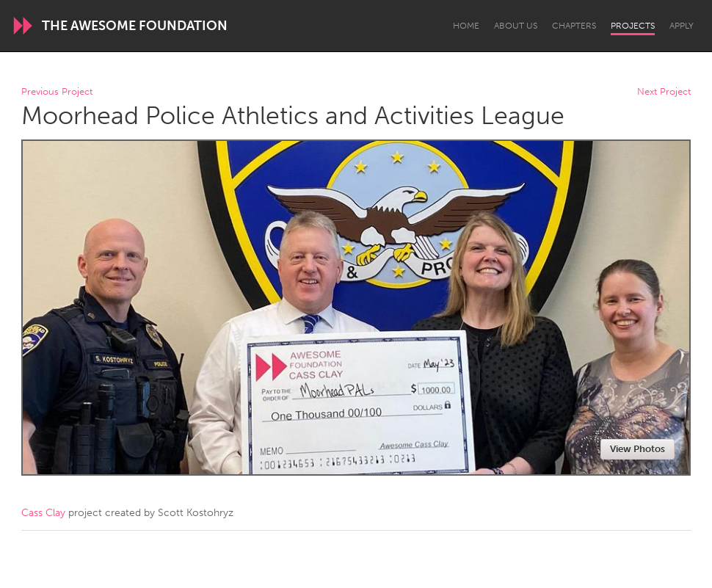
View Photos (637, 449)
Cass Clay (43, 513)
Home (466, 26)
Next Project (664, 92)
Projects (633, 26)
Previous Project (57, 92)
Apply (682, 26)
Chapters (574, 26)
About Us (516, 26)
